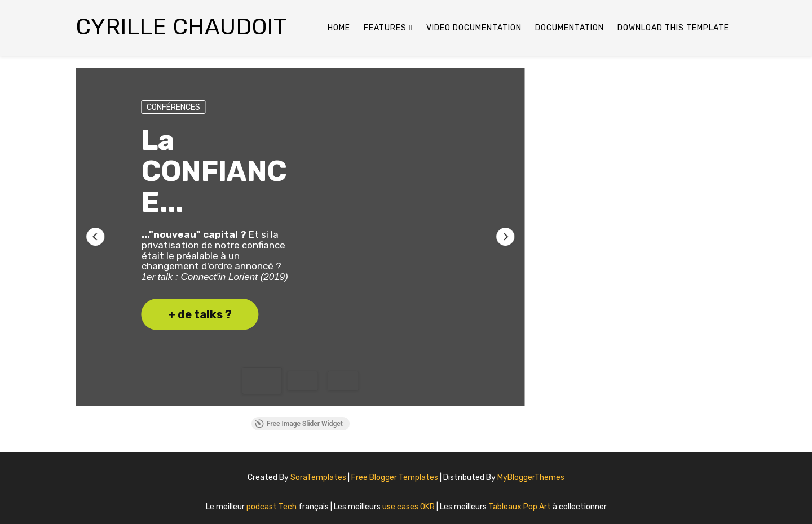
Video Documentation (474, 28)
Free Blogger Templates (396, 478)
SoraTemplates (318, 478)
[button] (95, 237)
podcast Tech (272, 507)
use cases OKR (409, 507)
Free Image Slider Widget (299, 424)
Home (339, 28)
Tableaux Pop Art (520, 507)
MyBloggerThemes (531, 478)
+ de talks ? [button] (200, 314)
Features (385, 28)
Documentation (570, 28)
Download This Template (673, 28)
